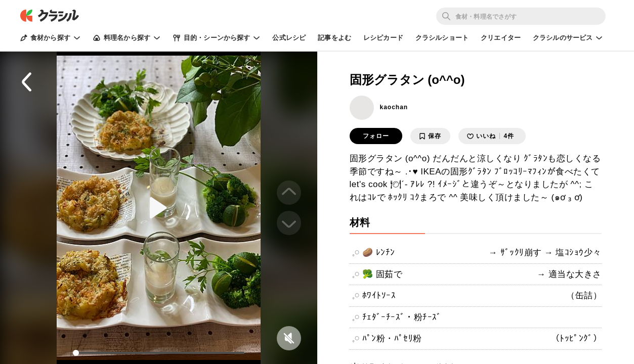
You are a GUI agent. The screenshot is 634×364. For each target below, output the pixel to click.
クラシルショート (442, 38)
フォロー (376, 136)
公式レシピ (289, 38)
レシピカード (383, 38)
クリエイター (501, 38)
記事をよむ (334, 38)
